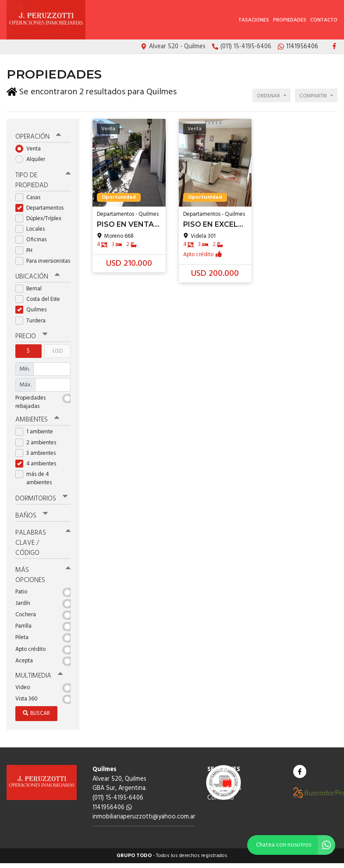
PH (27, 251)
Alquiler (33, 159)
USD (58, 351)
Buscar (36, 713)
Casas (31, 198)
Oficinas (34, 240)
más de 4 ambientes (36, 479)
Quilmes (34, 310)
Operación (38, 137)
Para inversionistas (43, 261)
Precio (31, 336)
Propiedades (290, 20)
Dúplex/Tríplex (41, 219)
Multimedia (39, 676)
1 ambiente (37, 432)
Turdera (33, 321)
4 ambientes (39, 464)
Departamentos (42, 208)
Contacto (324, 20)
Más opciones (43, 575)
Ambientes (37, 420)
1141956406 (112, 808)
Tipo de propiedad (43, 180)
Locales (33, 229)
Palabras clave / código (43, 543)
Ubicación (37, 277)
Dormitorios (41, 499)
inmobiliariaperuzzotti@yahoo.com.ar (144, 817)
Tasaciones (254, 20)
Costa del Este (41, 299)
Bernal (31, 289)
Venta (31, 149)
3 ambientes (38, 453)
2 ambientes (39, 443)
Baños (32, 516)
